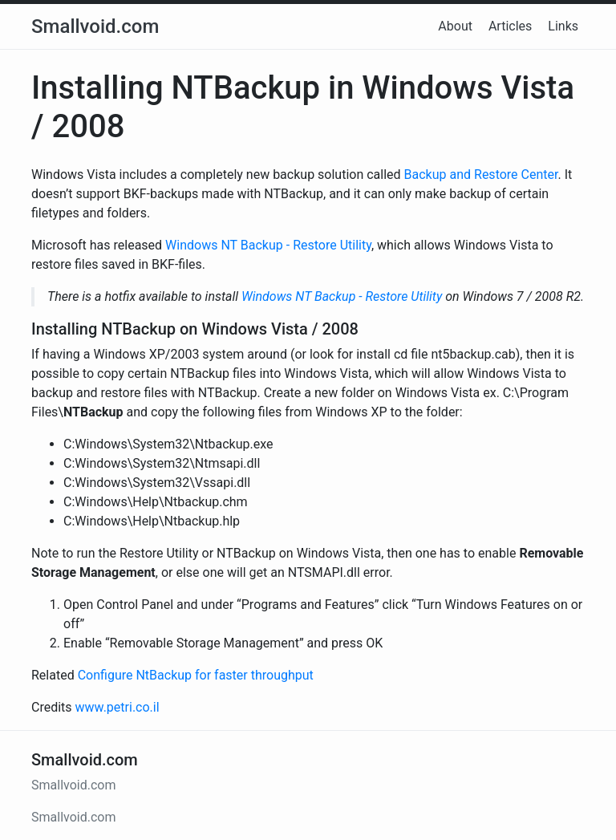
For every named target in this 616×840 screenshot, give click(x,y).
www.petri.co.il (118, 707)
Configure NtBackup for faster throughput (196, 675)
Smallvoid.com (95, 26)
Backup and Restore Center (481, 174)
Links (563, 26)
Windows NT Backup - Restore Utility (268, 245)
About (455, 26)
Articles (510, 26)
